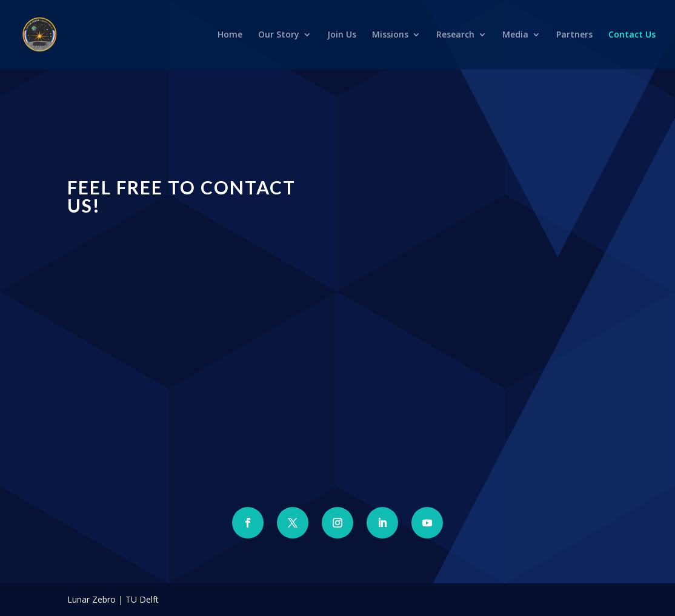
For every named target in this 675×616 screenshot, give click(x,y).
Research (455, 35)
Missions (390, 35)
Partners (574, 35)
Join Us (342, 35)
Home (230, 35)
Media (515, 35)
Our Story (279, 35)
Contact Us (632, 35)
